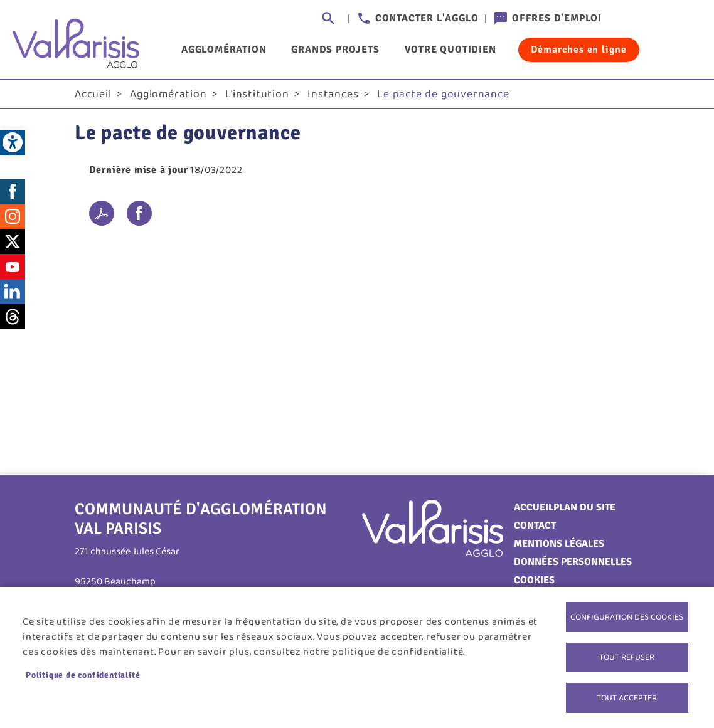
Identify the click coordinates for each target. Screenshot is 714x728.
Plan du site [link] (584, 508)
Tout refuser (627, 657)
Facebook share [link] (139, 214)
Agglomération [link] (224, 50)
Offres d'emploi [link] (557, 18)
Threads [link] (13, 317)
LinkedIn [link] (13, 292)
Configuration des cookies (627, 616)
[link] (13, 142)
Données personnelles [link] (573, 562)
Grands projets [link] (335, 50)
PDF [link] (102, 214)
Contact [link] (535, 526)
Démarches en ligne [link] (579, 50)
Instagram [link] (13, 217)
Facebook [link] (13, 192)
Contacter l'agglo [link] (427, 18)
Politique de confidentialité (83, 674)
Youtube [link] (13, 267)
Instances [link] (333, 95)
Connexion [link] (627, 19)
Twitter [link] (13, 242)
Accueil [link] (93, 95)
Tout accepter (627, 697)
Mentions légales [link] (559, 544)
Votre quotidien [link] (450, 50)
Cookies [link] (534, 581)
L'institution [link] (257, 95)
